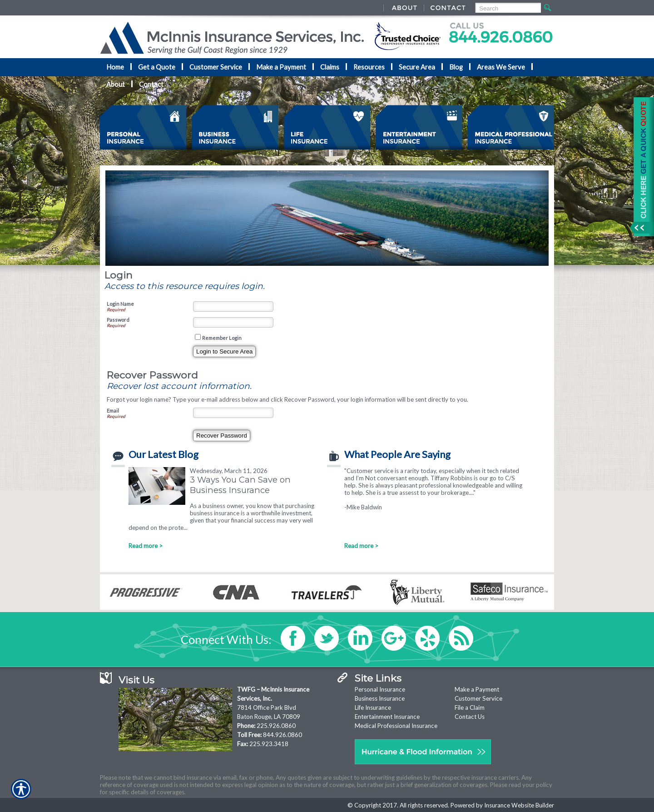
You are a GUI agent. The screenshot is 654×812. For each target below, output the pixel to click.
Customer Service (478, 698)
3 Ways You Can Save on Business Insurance (240, 485)
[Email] (233, 413)
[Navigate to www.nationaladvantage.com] (640, 167)
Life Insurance (373, 707)
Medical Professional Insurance (396, 726)
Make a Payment (477, 689)
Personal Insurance (380, 689)
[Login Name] (233, 306)
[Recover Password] (222, 436)
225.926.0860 (276, 726)
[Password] (233, 322)
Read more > (146, 546)
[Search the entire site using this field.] (508, 8)
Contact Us (470, 717)
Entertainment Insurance (387, 717)
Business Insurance (380, 698)
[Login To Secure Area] (224, 351)
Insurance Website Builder (519, 805)
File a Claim (470, 707)
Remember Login (222, 338)
